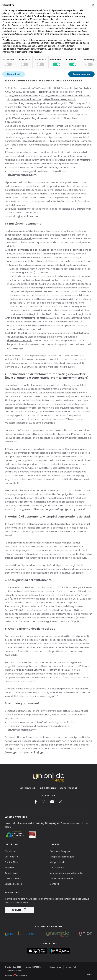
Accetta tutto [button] (83, 68)
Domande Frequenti (61, 851)
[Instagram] (44, 802)
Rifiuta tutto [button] (60, 68)
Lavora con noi (13, 878)
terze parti (49, 16)
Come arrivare (58, 868)
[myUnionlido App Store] (37, 951)
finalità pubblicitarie (44, 25)
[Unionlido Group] (21, 933)
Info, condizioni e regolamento (66, 873)
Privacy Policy (55, 967)
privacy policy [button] (9, 7)
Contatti (54, 884)
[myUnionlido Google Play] (60, 951)
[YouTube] (52, 802)
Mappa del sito (58, 862)
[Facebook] (36, 802)
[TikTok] (61, 802)
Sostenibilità (11, 857)
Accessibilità (12, 873)
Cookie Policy (72, 967)
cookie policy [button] (60, 13)
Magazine (10, 868)
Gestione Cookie (15, 971)
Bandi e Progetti (13, 884)
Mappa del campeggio (62, 857)
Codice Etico (12, 862)
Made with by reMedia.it (16, 975)
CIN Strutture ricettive (62, 878)
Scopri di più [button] (14, 68)
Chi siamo (10, 851)
